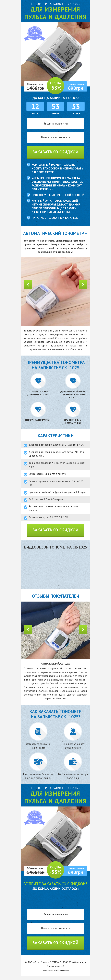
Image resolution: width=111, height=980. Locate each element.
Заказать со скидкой (55, 152)
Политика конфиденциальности (56, 970)
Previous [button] (28, 285)
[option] (55, 291)
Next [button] (83, 285)
